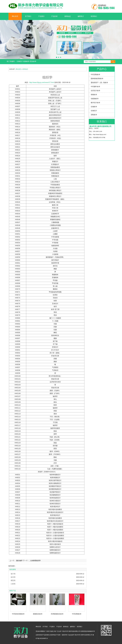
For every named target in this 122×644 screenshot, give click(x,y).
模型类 (13, 580)
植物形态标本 (38, 614)
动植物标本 (95, 99)
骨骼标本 (94, 95)
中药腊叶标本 (95, 87)
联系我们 (94, 16)
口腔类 (13, 584)
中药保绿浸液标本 (18, 614)
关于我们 (28, 16)
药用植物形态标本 (57, 614)
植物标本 (27, 61)
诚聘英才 (81, 16)
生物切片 (20, 61)
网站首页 (15, 16)
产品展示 (41, 16)
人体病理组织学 (35, 561)
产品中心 (102, 69)
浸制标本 (94, 115)
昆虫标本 (33, 61)
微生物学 (19, 561)
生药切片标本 (95, 91)
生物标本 (94, 107)
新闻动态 (68, 16)
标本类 (13, 577)
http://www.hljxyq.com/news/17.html (42, 82)
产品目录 (54, 16)
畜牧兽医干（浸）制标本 (99, 83)
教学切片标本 (95, 103)
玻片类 (13, 574)
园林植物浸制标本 (97, 79)
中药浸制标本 (95, 74)
